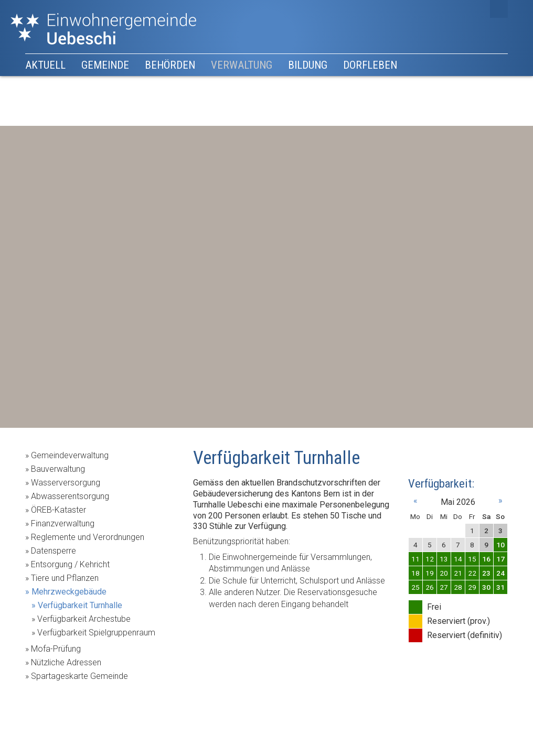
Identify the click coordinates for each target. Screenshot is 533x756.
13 (444, 559)
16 (486, 559)
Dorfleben (370, 65)
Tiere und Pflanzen (65, 578)
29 (472, 587)
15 (472, 559)
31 (500, 587)
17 (500, 559)
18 (415, 573)
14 (458, 559)
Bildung (308, 65)
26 (430, 587)
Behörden (170, 65)
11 (415, 559)
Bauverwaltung (58, 469)
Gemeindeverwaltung (70, 455)
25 (415, 587)
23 (486, 573)
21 (458, 573)
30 (486, 587)
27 (444, 587)
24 (500, 573)
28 (458, 587)
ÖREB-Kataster (58, 510)
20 (444, 573)
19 (430, 573)
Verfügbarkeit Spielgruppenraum (96, 633)
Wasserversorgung (66, 483)
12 (430, 559)
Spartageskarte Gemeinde (79, 676)
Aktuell (45, 65)
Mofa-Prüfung (56, 649)
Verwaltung (242, 65)
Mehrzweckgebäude (69, 592)
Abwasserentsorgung (70, 496)
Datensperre (54, 551)
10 (500, 545)
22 (472, 573)
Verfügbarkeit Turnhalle (80, 605)
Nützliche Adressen (66, 662)
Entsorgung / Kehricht (70, 564)
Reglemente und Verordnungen (88, 537)
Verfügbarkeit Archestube (84, 619)
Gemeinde (105, 65)
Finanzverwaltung (63, 523)
